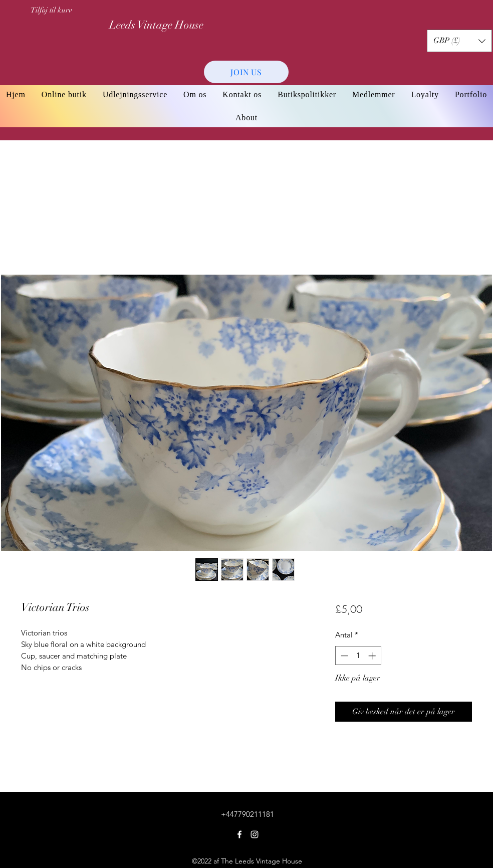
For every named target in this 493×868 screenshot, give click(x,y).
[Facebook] (239, 834)
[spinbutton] (358, 656)
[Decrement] (343, 656)
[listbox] (459, 41)
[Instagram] (255, 834)
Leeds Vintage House (156, 25)
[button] (459, 41)
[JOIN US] (246, 72)
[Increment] (373, 656)
